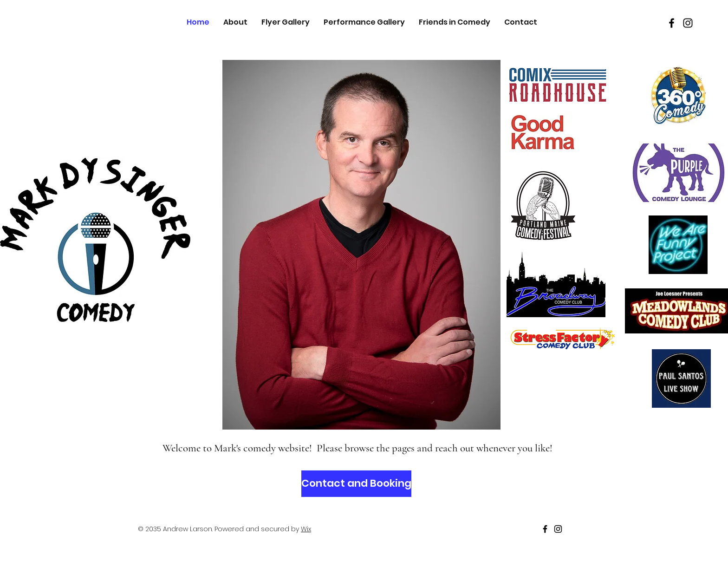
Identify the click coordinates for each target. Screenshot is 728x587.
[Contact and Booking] (356, 484)
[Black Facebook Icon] (672, 23)
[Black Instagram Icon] (688, 23)
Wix (306, 529)
